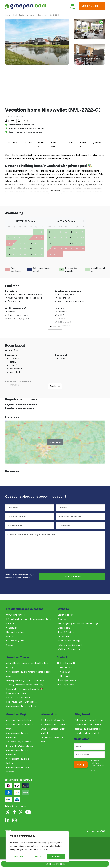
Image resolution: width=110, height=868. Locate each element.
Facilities (41, 144)
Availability (28, 144)
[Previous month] (8, 221)
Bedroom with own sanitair (18, 698)
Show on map (55, 442)
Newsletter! (63, 636)
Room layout (53, 144)
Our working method (15, 615)
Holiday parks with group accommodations (25, 681)
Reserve (10, 624)
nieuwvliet (42, 15)
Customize (19, 856)
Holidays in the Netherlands (70, 645)
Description (13, 144)
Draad (102, 831)
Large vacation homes (16, 693)
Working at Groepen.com (69, 649)
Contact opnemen (72, 576)
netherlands (19, 15)
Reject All (38, 856)
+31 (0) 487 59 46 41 (68, 681)
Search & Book (92, 6)
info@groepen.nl (68, 685)
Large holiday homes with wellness (22, 702)
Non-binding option (15, 632)
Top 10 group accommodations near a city (25, 685)
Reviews (83, 144)
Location (70, 144)
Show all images (92, 59)
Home (8, 15)
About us (62, 619)
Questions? (97, 144)
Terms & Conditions (67, 632)
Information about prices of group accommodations (29, 619)
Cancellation (12, 628)
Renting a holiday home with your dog (24, 689)
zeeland (31, 15)
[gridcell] (9, 238)
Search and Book (65, 615)
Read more (55, 191)
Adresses (10, 636)
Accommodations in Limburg (19, 720)
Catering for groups (15, 641)
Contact (10, 645)
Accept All (56, 856)
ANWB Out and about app (69, 641)
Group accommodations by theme (21, 706)
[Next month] (83, 221)
